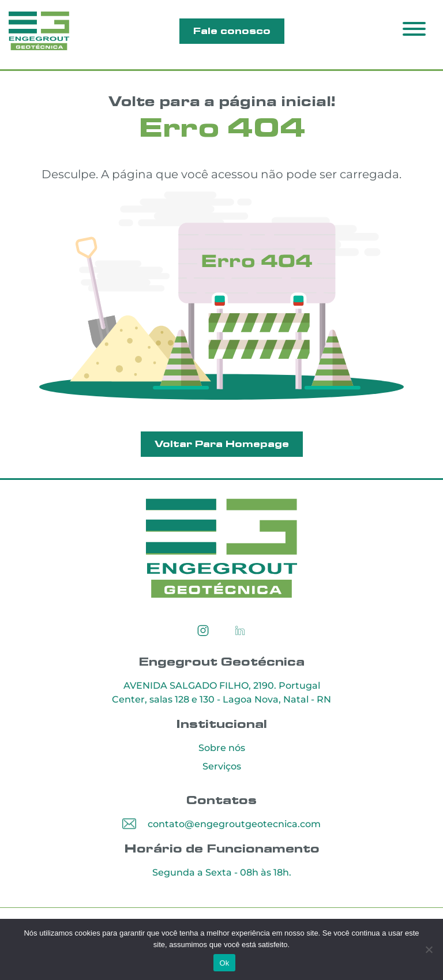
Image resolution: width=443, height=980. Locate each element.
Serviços (222, 767)
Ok (224, 963)
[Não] (429, 949)
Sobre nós (222, 748)
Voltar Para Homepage (222, 444)
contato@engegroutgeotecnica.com (234, 825)
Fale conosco (232, 31)
